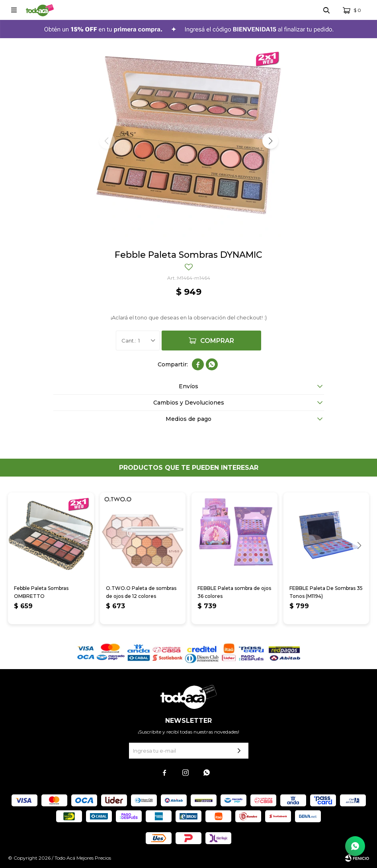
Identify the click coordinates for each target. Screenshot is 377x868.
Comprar (217, 341)
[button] (270, 141)
